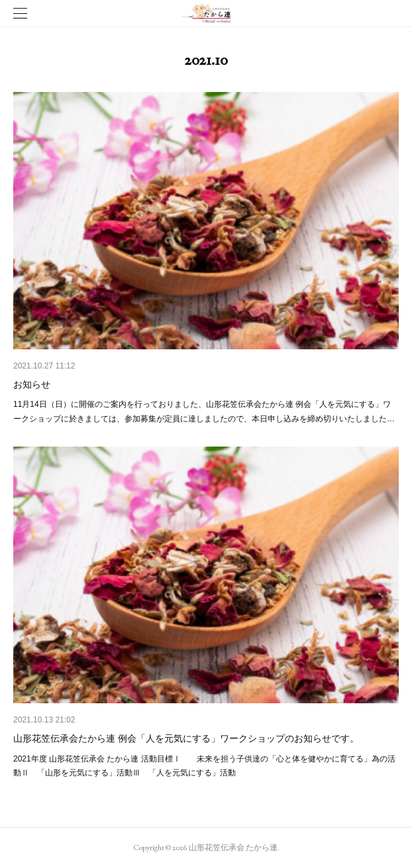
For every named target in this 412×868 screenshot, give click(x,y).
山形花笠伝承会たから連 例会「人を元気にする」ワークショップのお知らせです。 (186, 738)
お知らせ (32, 384)
